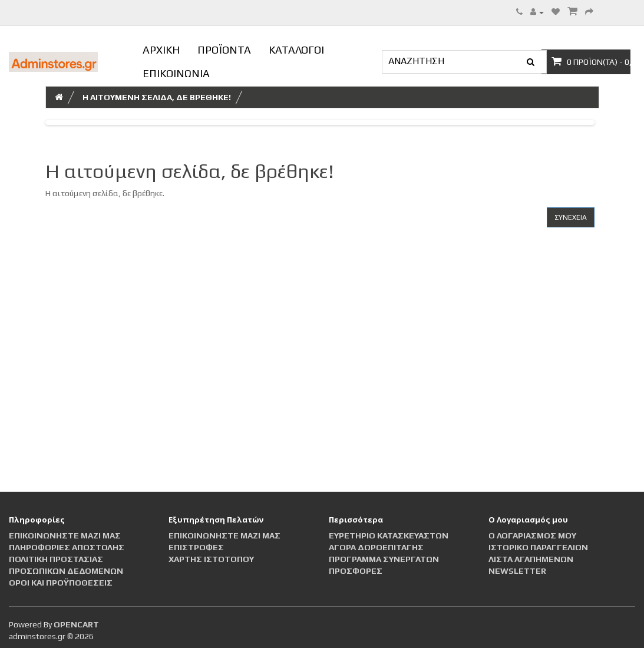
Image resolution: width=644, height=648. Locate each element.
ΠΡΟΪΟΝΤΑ (224, 50)
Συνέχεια (571, 217)
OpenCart (76, 624)
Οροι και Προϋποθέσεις (61, 583)
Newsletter (517, 571)
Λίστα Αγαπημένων (531, 559)
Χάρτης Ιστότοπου (211, 559)
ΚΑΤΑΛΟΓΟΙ (296, 50)
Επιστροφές (196, 547)
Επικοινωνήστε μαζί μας (65, 535)
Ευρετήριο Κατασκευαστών (389, 535)
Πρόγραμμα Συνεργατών (384, 559)
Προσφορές (356, 571)
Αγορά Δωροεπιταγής (376, 547)
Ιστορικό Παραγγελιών (538, 547)
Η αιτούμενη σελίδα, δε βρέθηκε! (157, 97)
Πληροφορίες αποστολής (67, 547)
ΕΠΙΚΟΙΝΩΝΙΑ (176, 73)
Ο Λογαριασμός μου (532, 535)
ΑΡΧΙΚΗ (161, 50)
